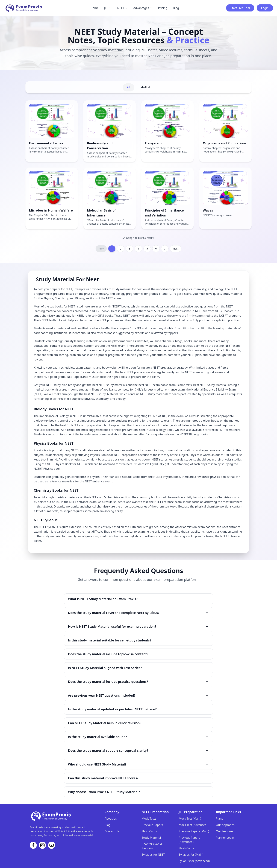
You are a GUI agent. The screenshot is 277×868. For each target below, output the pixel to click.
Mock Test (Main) (190, 819)
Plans (219, 819)
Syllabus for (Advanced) (194, 861)
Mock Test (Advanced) (193, 825)
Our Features (225, 831)
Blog (176, 8)
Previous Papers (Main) (194, 831)
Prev (101, 249)
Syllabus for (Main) (191, 855)
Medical (145, 87)
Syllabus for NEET (153, 855)
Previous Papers (152, 825)
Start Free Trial (240, 8)
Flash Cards (149, 831)
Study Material (151, 838)
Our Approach (225, 825)
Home (95, 8)
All (129, 87)
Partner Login (225, 838)
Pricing (163, 8)
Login (265, 8)
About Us (111, 819)
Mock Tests (149, 819)
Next (176, 249)
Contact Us (112, 831)
